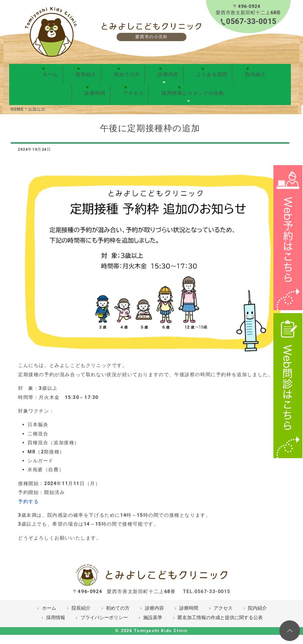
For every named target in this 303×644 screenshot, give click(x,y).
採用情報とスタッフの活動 (150, 84)
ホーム (41, 71)
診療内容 (130, 71)
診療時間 (228, 71)
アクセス (256, 71)
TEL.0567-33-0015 (207, 579)
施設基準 (153, 605)
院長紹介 (67, 71)
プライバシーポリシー (104, 605)
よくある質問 (165, 71)
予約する (28, 489)
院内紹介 (199, 71)
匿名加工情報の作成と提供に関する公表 (220, 605)
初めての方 (98, 71)
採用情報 (56, 605)
